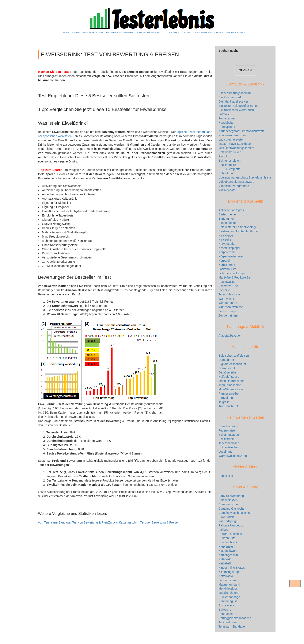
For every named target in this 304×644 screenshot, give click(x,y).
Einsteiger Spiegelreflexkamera (239, 106)
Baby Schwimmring (231, 496)
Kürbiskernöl (227, 265)
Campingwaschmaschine (235, 513)
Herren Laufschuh (230, 534)
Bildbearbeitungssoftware (235, 93)
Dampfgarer (226, 360)
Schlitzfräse (226, 439)
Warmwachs (227, 299)
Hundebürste (227, 538)
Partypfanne (227, 398)
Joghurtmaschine (230, 385)
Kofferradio (226, 576)
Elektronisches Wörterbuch (236, 110)
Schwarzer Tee (228, 286)
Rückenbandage (229, 597)
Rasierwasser (227, 282)
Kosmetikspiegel (229, 248)
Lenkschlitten (227, 580)
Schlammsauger (229, 435)
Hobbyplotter (227, 127)
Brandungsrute (228, 504)
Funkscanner (227, 118)
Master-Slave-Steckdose (235, 144)
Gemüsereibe (227, 372)
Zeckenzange (227, 311)
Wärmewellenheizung (233, 456)
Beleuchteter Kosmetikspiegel (238, 227)
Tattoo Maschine (229, 294)
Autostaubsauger (230, 336)
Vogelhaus (225, 452)
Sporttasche (226, 614)
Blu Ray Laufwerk (230, 97)
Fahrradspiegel (228, 521)
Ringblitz (224, 156)
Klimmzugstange (229, 572)
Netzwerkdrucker (230, 152)
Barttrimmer (226, 219)
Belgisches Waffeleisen (234, 356)
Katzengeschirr (228, 555)
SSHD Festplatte (229, 169)
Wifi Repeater (227, 190)
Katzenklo (225, 559)
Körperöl (224, 261)
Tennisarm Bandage (232, 626)
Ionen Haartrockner (231, 381)
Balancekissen (228, 500)
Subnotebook (227, 173)
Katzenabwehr (228, 551)
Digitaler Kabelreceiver (233, 101)
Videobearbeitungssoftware (236, 182)
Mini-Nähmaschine (231, 389)
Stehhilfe (224, 290)
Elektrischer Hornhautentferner (239, 231)
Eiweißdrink (226, 517)
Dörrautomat (227, 368)
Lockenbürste (227, 269)
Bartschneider (228, 214)
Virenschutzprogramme (234, 186)
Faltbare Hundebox (231, 525)
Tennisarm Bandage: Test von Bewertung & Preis (73, 522)
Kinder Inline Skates (232, 568)
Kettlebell (225, 563)
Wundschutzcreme (231, 307)
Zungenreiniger (228, 315)
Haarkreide (226, 235)
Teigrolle (224, 402)
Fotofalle (224, 114)
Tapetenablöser (229, 443)
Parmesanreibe (229, 394)
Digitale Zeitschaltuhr (232, 364)
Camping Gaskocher (232, 509)
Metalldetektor (228, 589)
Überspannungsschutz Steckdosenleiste (245, 177)
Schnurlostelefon (229, 161)
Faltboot (224, 530)
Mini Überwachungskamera (236, 148)
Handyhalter (227, 123)
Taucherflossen (228, 622)
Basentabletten (228, 223)
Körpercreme (227, 252)
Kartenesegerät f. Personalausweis (241, 131)
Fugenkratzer (227, 430)
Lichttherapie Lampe (232, 273)
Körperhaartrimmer (231, 256)
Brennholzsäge (228, 426)
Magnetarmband (229, 584)
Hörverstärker (227, 244)
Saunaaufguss (228, 601)
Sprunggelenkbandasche (235, 618)
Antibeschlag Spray (231, 210)
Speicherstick (227, 165)
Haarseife (225, 239)
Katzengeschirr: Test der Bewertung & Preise (143, 522)
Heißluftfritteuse (229, 377)
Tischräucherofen (230, 406)
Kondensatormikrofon (233, 135)
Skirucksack (226, 605)
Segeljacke (226, 476)
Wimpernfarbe (228, 303)
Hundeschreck (228, 542)
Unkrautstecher (229, 447)
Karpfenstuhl (227, 547)
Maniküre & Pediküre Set (235, 277)
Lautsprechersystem (232, 139)
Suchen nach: (228, 51)
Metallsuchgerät (229, 593)
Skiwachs (225, 610)
